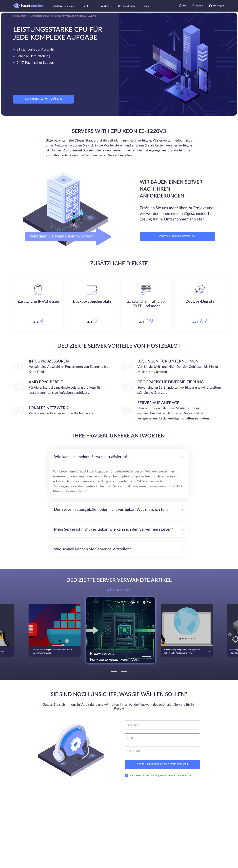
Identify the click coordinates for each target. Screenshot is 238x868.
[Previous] (114, 671)
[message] (162, 751)
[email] (162, 738)
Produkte (105, 6)
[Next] (124, 671)
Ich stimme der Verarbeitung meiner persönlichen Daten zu (158, 776)
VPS (88, 6)
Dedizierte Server (66, 6)
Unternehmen (128, 6)
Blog (146, 6)
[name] (162, 725)
